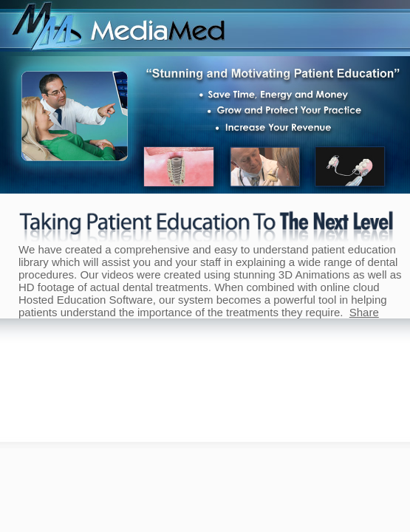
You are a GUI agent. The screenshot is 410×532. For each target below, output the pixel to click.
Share (364, 312)
